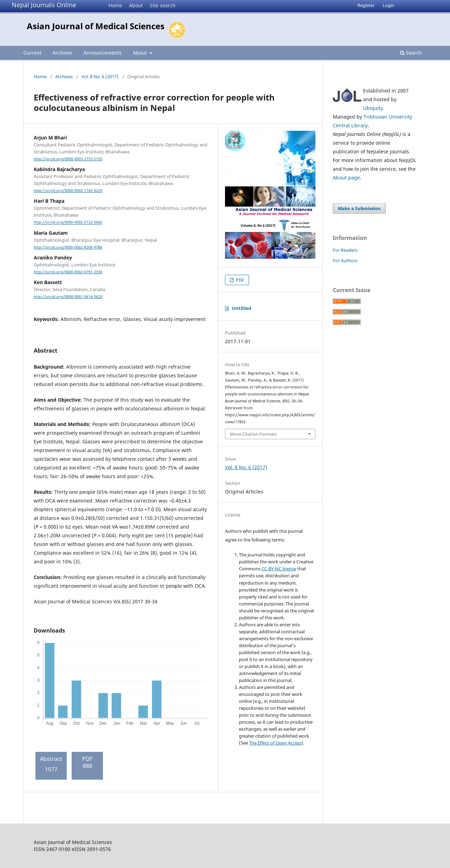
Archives (62, 53)
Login (388, 5)
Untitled (242, 308)
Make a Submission (359, 208)
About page (346, 178)
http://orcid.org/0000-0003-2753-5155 (68, 159)
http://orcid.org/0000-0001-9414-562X (68, 297)
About (136, 5)
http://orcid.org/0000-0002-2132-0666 (68, 223)
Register (366, 5)
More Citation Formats (253, 434)
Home (115, 5)
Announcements (103, 53)
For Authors (345, 260)
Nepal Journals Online (44, 5)
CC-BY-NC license (279, 569)
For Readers (345, 250)
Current (32, 53)
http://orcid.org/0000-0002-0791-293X (68, 272)
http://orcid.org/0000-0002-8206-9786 (68, 247)
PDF (239, 280)
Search (411, 53)
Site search (163, 5)
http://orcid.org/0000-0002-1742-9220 (68, 191)
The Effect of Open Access (275, 743)
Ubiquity (373, 108)
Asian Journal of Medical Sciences (96, 26)
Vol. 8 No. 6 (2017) (100, 77)
